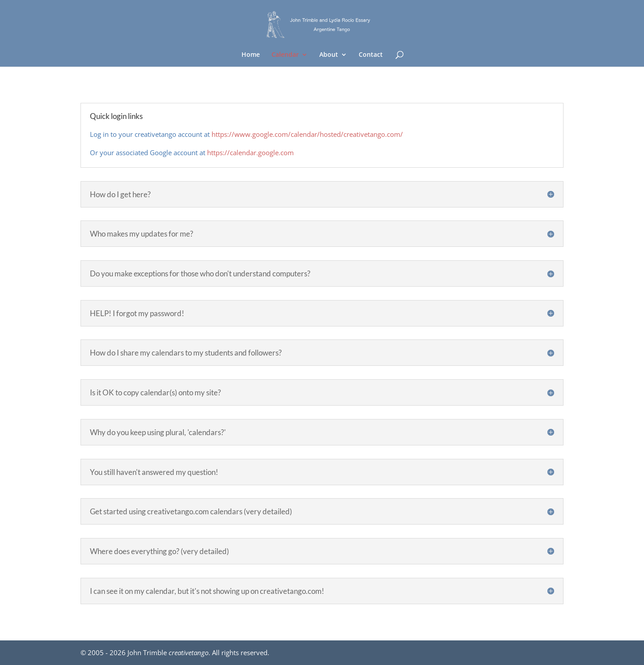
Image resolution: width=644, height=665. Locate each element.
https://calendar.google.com (250, 152)
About (329, 55)
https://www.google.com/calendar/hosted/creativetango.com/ (307, 134)
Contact (371, 55)
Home (251, 55)
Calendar (285, 55)
